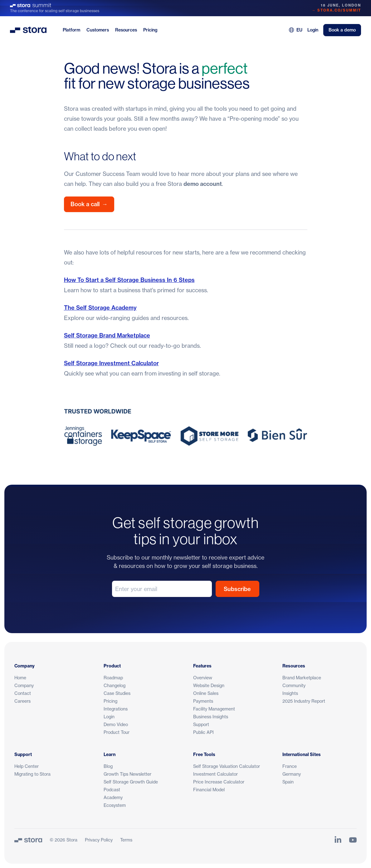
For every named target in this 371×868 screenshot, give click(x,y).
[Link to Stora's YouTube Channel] (353, 840)
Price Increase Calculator (219, 782)
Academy (113, 797)
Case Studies (117, 693)
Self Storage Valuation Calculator (227, 766)
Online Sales (206, 693)
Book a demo (342, 30)
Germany (292, 774)
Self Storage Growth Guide (131, 782)
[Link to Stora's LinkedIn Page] (338, 840)
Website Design (209, 685)
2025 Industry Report (304, 701)
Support (201, 724)
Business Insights (211, 717)
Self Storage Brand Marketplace (107, 335)
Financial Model (209, 790)
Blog (108, 766)
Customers (98, 30)
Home (20, 678)
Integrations (116, 709)
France (290, 766)
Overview (203, 678)
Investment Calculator (215, 774)
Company (24, 685)
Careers (22, 701)
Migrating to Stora (32, 774)
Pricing (150, 30)
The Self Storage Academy (100, 308)
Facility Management (214, 709)
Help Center (27, 766)
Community (294, 685)
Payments (203, 701)
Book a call (89, 204)
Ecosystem (115, 805)
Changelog (115, 685)
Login (313, 30)
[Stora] (28, 840)
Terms (126, 840)
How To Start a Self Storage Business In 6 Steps (129, 280)
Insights (290, 693)
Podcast (112, 790)
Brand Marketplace (302, 678)
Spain (288, 782)
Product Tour (117, 732)
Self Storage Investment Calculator (111, 363)
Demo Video (116, 724)
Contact (23, 693)
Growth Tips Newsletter (127, 774)
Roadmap (113, 678)
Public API (203, 732)
